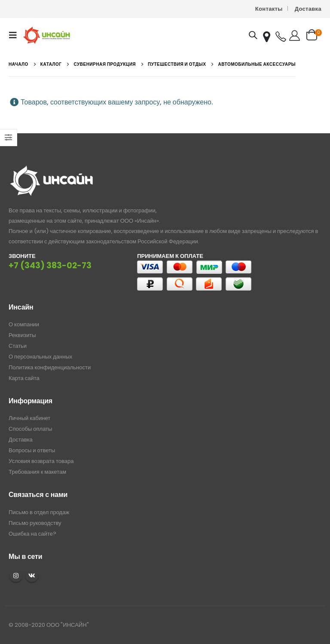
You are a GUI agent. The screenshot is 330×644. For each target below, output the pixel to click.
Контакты (269, 9)
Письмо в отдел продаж (39, 512)
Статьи (18, 346)
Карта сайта (24, 378)
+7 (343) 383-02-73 (50, 265)
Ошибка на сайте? (32, 534)
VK (32, 576)
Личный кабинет (29, 418)
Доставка (308, 9)
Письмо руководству (35, 523)
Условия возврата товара (41, 461)
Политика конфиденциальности (50, 367)
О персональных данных (40, 357)
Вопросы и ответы (32, 450)
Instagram (16, 576)
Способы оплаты (30, 429)
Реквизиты (22, 335)
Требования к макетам (37, 472)
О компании (24, 324)
